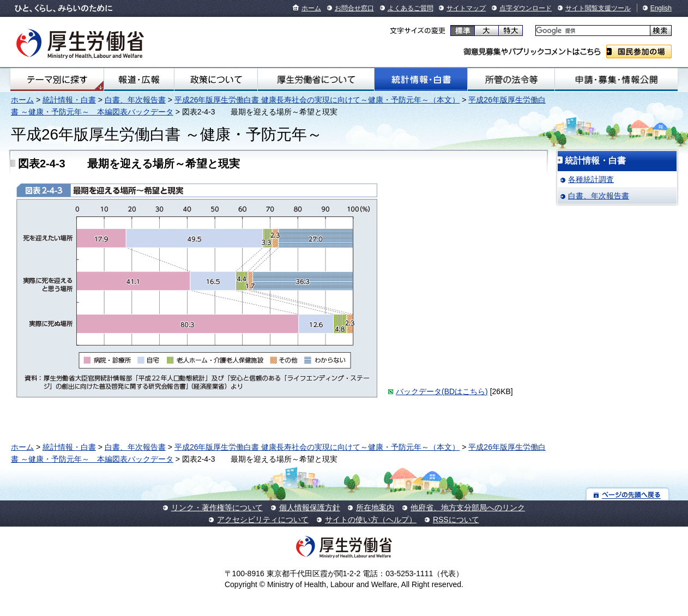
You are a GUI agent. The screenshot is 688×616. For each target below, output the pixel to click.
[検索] (592, 31)
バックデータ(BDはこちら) (442, 391)
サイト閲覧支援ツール (598, 8)
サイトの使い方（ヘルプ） (371, 520)
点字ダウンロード (526, 8)
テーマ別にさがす (57, 80)
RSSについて (456, 520)
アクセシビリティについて (263, 520)
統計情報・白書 (421, 80)
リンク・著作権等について (217, 508)
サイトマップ (466, 8)
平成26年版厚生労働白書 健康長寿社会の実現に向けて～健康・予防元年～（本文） (317, 100)
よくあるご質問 (411, 8)
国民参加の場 (639, 52)
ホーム (311, 8)
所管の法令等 (511, 80)
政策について (216, 80)
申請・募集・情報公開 (616, 80)
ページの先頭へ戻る (628, 494)
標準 (463, 31)
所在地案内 (375, 508)
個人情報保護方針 (310, 508)
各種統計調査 (591, 179)
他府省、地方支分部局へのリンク (468, 508)
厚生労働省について (316, 80)
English (661, 8)
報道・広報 (139, 80)
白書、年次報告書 (135, 100)
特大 (511, 31)
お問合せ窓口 (354, 8)
